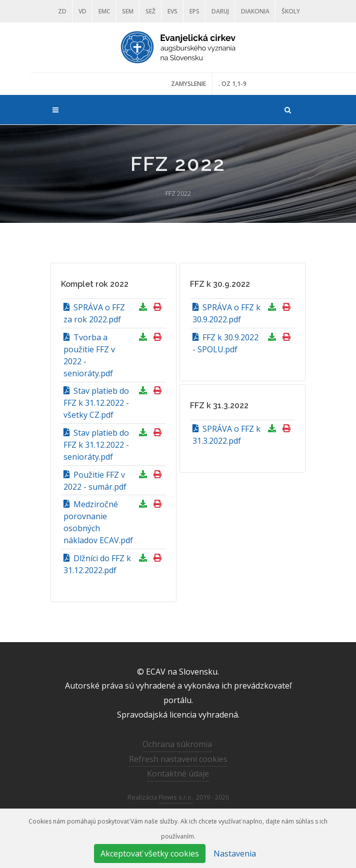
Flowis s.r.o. (176, 797)
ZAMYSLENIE (188, 84)
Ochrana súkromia (177, 744)
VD (82, 11)
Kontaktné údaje (178, 774)
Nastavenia (235, 854)
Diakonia (255, 11)
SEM (128, 11)
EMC (104, 11)
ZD (62, 11)
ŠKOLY (291, 11)
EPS (194, 11)
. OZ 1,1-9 (232, 84)
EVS (172, 11)
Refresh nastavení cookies (178, 759)
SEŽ (150, 11)
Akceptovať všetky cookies (150, 854)
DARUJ (220, 11)
